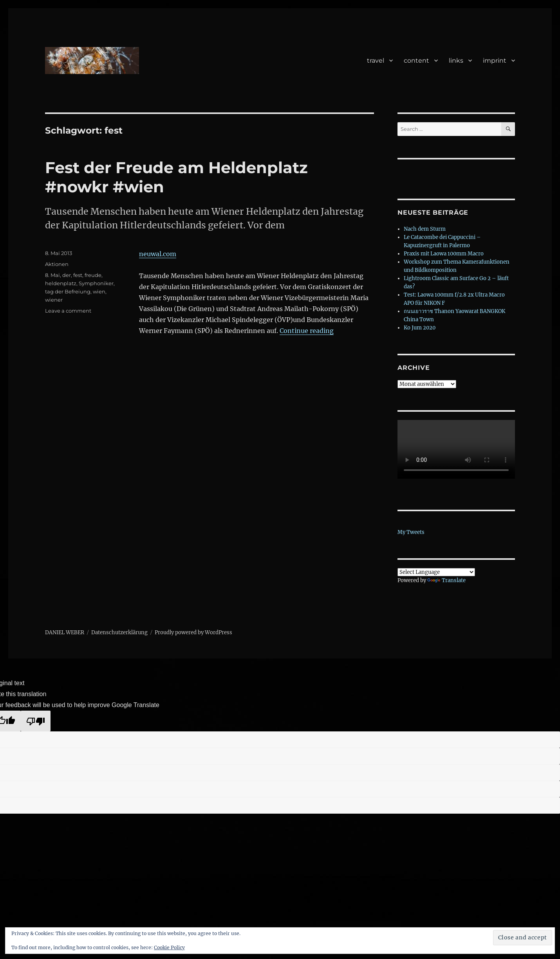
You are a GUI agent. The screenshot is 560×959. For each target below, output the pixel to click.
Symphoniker (96, 283)
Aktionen (57, 264)
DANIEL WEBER (65, 632)
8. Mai (52, 275)
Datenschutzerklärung (119, 632)
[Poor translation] (36, 721)
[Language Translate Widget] (436, 572)
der (67, 275)
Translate (446, 580)
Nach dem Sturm (425, 229)
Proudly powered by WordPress (193, 632)
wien (99, 291)
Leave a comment (68, 311)
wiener (54, 300)
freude (93, 275)
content (416, 61)
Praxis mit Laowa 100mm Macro (444, 254)
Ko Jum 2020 (420, 328)
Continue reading (307, 331)
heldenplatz (61, 283)
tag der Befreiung (68, 291)
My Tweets (411, 532)
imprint (495, 61)
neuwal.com (158, 254)
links (456, 61)
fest (78, 275)
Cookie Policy (169, 947)
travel (376, 61)
